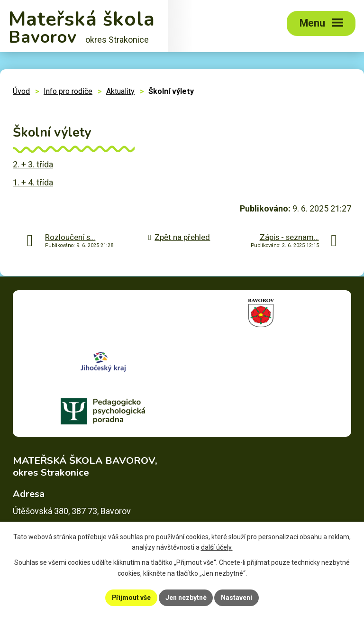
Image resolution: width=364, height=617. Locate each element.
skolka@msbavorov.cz (85, 510)
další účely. (217, 548)
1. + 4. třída (33, 182)
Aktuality (120, 91)
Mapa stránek (72, 591)
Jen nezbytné (186, 598)
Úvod (21, 91)
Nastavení (237, 598)
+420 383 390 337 (65, 496)
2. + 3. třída (33, 164)
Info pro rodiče (68, 91)
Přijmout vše (131, 598)
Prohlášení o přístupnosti (140, 591)
